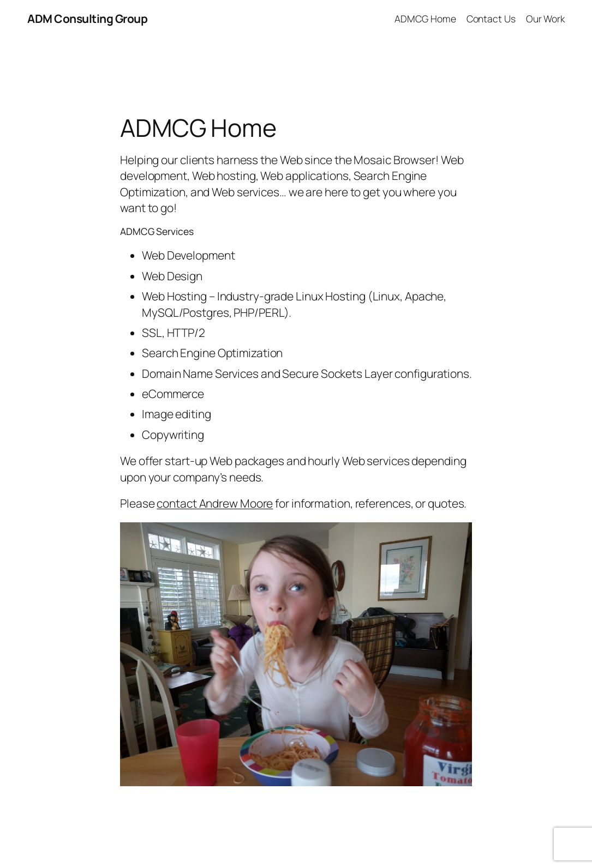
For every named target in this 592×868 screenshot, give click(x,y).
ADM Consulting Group (87, 19)
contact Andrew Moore (215, 503)
